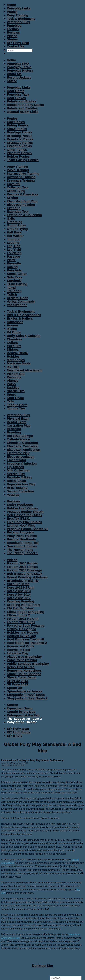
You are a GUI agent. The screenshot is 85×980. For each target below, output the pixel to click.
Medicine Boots (19, 363)
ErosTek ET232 (18, 519)
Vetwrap (13, 495)
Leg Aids (14, 246)
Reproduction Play (21, 484)
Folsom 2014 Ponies (22, 563)
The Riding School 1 (22, 553)
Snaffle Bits (16, 391)
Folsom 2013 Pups (21, 622)
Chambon (14, 339)
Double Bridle (17, 353)
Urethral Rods (18, 298)
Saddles (13, 388)
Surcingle (14, 281)
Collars (12, 343)
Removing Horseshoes (24, 670)
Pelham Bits (16, 374)
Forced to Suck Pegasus (26, 626)
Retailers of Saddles (22, 108)
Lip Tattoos (15, 467)
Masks (12, 329)
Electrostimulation (21, 205)
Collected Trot (18, 187)
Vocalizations (17, 305)
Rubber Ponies (18, 157)
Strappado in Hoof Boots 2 (27, 698)
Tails (10, 401)
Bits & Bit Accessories (24, 315)
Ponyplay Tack (18, 94)
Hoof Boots (16, 91)
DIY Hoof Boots (19, 732)
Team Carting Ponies (23, 160)
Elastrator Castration (23, 446)
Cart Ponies (16, 122)
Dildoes (13, 350)
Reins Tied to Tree (21, 667)
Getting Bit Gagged (22, 629)
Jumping (14, 239)
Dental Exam (17, 422)
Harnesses (15, 322)
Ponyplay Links (19, 8)
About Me (14, 74)
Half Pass (14, 232)
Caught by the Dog (21, 712)
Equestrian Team (20, 708)
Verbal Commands (21, 301)
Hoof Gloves (16, 98)
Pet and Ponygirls (20, 532)
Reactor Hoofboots (21, 539)
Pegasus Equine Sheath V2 (27, 529)
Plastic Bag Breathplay (24, 657)
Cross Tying (16, 191)
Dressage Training (21, 180)
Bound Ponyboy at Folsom (27, 577)
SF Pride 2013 (17, 681)
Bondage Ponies (19, 132)
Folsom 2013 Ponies (22, 567)
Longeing (14, 253)
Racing (12, 267)
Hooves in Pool (19, 650)
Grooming (15, 222)
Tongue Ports (17, 405)
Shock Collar (17, 274)
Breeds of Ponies (20, 139)
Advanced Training (21, 177)
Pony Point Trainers (22, 536)
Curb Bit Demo (18, 584)
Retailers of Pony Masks (25, 105)
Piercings (14, 377)
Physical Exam (18, 419)
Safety (12, 81)
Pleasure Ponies (19, 153)
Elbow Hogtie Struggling (26, 612)
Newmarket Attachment (25, 370)
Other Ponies (17, 150)
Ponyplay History (20, 71)
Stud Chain (15, 398)
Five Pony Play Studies (24, 522)
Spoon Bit (15, 688)
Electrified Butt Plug (22, 201)
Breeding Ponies (20, 136)
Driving (12, 198)
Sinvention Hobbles (22, 546)
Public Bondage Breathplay (28, 664)
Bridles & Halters (20, 318)
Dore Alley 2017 (19, 598)
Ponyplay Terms (19, 67)
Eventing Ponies (19, 146)
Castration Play (19, 425)
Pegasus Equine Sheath (25, 512)
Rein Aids (14, 270)
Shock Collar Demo (22, 677)
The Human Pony (20, 550)
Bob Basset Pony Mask (25, 515)
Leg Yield (14, 250)
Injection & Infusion (22, 463)
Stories (12, 39)
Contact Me (16, 46)
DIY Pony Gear (18, 43)
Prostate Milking (19, 477)
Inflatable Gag (18, 653)
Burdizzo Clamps (20, 436)
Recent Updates (19, 77)
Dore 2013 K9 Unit (21, 588)
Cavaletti (14, 184)
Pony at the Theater (22, 722)
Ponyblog (14, 26)
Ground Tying (17, 229)
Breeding (14, 432)
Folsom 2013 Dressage (24, 570)
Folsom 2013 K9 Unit (23, 619)
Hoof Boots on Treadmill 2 (27, 643)
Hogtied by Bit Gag (21, 636)
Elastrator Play (18, 453)
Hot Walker (15, 236)
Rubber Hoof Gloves (22, 508)
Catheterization (19, 439)
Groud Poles (16, 225)
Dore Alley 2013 (19, 591)
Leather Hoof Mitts (21, 525)
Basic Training (18, 170)
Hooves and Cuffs (21, 646)
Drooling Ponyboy (21, 601)
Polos (11, 384)
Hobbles (13, 356)
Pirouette (14, 263)
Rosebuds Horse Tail (23, 543)
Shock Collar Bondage (24, 674)
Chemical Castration (22, 443)
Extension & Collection (24, 215)
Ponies (12, 12)
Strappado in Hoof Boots (26, 695)
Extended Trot (18, 212)
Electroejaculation (21, 457)
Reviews (13, 32)
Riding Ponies (18, 125)
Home (11, 5)
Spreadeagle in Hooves (25, 691)
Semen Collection (20, 491)
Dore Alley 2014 (19, 594)
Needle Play (16, 474)
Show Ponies (17, 129)
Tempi (11, 288)
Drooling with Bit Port (23, 605)
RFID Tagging (17, 488)
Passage (13, 256)
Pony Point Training (22, 660)
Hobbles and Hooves (23, 632)
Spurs (11, 394)
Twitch (12, 295)
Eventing (14, 208)
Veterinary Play (18, 22)
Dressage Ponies (20, 143)
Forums (13, 29)
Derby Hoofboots (20, 505)
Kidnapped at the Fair (23, 715)
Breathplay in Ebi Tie (23, 581)
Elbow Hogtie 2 (18, 615)
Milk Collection (18, 470)
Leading (13, 243)
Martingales (16, 360)
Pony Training (18, 15)
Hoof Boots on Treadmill (25, 639)
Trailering (14, 291)
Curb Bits (14, 346)
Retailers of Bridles (22, 101)
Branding (14, 429)
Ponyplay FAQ (18, 64)
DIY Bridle (15, 736)
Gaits (11, 218)
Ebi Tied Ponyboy (20, 608)
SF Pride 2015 (17, 684)
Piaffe (11, 260)
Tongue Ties (16, 408)
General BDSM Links (23, 112)
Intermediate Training (23, 174)
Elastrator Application (24, 450)
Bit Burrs (14, 332)
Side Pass (15, 277)
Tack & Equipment (21, 19)
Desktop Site (42, 966)
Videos (12, 36)
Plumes (13, 381)
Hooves (13, 325)
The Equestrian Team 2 (24, 719)
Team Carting (17, 284)
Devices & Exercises (23, 194)
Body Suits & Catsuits (24, 336)
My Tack (13, 367)
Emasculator (17, 460)
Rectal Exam (16, 481)
